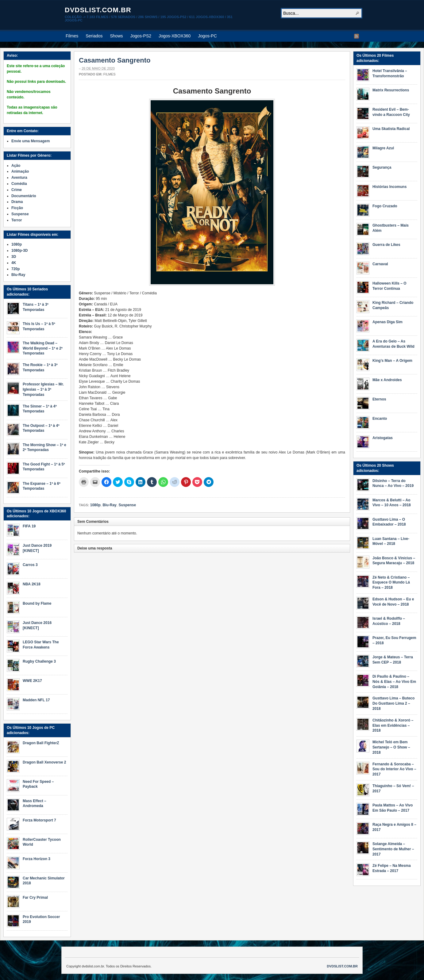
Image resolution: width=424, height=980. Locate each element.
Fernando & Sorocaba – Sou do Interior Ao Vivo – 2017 (394, 769)
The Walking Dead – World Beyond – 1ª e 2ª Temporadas (43, 348)
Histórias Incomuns (389, 187)
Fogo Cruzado (385, 206)
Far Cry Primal (35, 898)
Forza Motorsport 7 (39, 820)
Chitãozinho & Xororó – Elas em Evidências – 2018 (393, 725)
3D (14, 257)
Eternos (379, 399)
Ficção (17, 208)
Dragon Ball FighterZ (41, 743)
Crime (17, 190)
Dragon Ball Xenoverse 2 (44, 762)
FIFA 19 (29, 526)
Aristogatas (383, 438)
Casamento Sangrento (115, 60)
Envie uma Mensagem (31, 141)
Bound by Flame (37, 603)
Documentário (24, 196)
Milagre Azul (383, 148)
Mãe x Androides (387, 380)
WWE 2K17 (32, 681)
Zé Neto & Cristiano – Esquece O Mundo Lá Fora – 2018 (391, 583)
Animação (20, 171)
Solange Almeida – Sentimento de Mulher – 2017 (393, 849)
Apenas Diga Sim (387, 322)
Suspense (127, 505)
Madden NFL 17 (36, 700)
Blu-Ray (109, 505)
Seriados (94, 36)
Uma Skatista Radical (391, 129)
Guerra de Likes (386, 245)
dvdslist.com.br (98, 10)
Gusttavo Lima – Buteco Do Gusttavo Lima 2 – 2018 (393, 703)
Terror (17, 220)
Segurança (382, 167)
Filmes (72, 36)
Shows (117, 36)
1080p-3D (19, 251)
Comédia (19, 184)
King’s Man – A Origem (392, 361)
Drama (17, 202)
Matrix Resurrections (391, 90)
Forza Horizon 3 (37, 859)
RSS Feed (357, 36)
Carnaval (380, 264)
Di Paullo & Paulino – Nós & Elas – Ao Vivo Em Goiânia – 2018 (394, 682)
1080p (95, 505)
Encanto (380, 419)
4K (14, 263)
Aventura (19, 178)
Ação (16, 166)
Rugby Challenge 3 (39, 661)
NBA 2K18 (32, 584)
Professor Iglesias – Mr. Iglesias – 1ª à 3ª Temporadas (43, 389)
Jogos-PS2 (141, 36)
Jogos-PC (207, 36)
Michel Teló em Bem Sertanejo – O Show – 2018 (391, 747)
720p (15, 269)
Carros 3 (30, 565)
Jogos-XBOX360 (175, 36)
